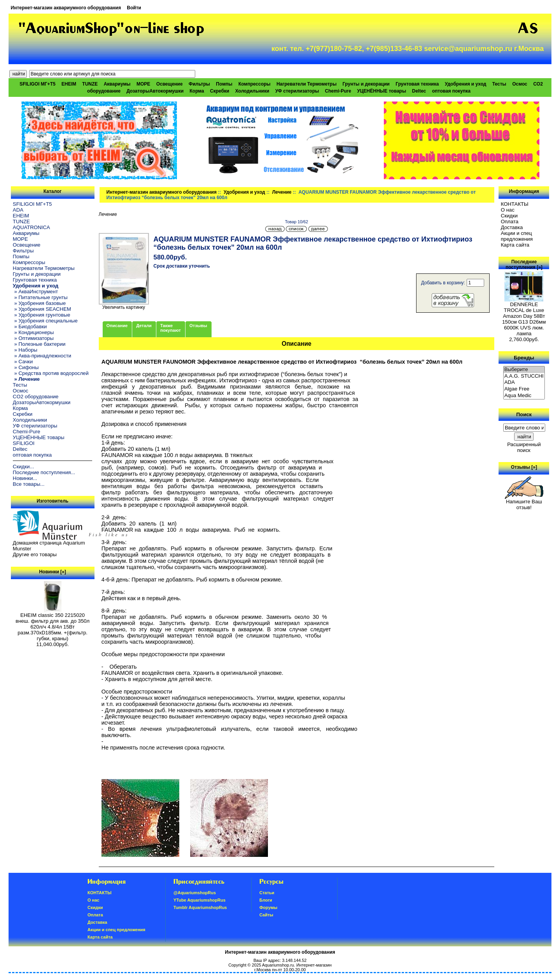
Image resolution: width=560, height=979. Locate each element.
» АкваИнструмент (35, 292)
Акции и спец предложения (517, 236)
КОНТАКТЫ (515, 204)
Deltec (419, 91)
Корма (197, 91)
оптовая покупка (451, 91)
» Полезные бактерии (39, 344)
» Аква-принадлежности (42, 356)
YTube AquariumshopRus (199, 900)
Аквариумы (117, 84)
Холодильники (252, 91)
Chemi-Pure (338, 91)
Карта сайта (515, 245)
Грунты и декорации (366, 84)
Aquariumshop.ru (278, 965)
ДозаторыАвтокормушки (155, 91)
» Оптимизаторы (33, 338)
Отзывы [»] (524, 467)
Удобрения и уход (244, 192)
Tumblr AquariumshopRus (200, 907)
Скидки (509, 216)
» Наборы (25, 350)
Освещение (170, 84)
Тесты (499, 84)
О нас (508, 210)
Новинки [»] (52, 572)
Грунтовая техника (417, 84)
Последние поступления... (44, 472)
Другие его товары (35, 554)
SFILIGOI (24, 443)
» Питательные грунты (40, 297)
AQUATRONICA (31, 227)
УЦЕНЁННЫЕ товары (381, 91)
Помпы (224, 84)
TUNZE (90, 84)
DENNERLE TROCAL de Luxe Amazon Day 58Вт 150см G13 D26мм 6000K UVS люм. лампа (524, 317)
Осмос (520, 84)
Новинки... (25, 478)
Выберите (524, 370)
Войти (134, 8)
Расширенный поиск (524, 447)
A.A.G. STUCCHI (524, 376)
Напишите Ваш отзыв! (524, 502)
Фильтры (199, 84)
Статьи (267, 893)
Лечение (282, 192)
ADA (18, 210)
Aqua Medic (524, 396)
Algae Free (524, 389)
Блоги (266, 900)
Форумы (268, 907)
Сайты (266, 915)
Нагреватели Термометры (306, 84)
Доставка (512, 227)
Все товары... (29, 484)
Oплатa (510, 222)
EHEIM (69, 84)
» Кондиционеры (33, 332)
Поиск (524, 414)
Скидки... (23, 467)
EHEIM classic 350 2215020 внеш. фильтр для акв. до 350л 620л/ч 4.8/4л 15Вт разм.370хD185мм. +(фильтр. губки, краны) (52, 624)
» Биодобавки (30, 327)
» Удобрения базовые (39, 303)
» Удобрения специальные (45, 321)
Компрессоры (255, 84)
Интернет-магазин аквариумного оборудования (66, 8)
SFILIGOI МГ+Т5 (37, 84)
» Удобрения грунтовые (42, 315)
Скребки (220, 91)
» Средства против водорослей (51, 373)
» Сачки (23, 362)
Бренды (524, 357)
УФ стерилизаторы (297, 91)
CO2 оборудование (36, 397)
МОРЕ (143, 84)
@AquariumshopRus (195, 893)
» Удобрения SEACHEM (42, 309)
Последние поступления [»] (524, 264)
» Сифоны (26, 367)
